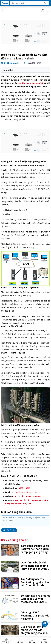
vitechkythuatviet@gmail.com (24, 492)
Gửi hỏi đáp (9, 530)
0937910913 (24, 488)
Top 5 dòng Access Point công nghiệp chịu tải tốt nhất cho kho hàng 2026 (35, 584)
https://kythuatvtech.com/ (28, 496)
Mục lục (8, 70)
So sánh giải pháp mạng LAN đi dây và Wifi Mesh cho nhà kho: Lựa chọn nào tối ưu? (35, 600)
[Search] (46, 3)
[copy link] (42, 10)
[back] (3, 10)
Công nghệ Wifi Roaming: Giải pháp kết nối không (35, 616)
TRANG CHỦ (6, 642)
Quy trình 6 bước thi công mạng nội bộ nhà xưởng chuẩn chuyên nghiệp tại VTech (34, 567)
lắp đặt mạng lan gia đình (31, 83)
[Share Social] (48, 10)
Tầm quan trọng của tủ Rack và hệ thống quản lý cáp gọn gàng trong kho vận (35, 550)
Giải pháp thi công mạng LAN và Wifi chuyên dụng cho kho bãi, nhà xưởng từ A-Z (34, 631)
